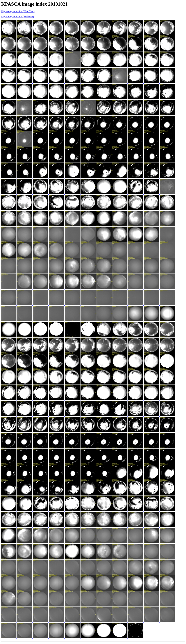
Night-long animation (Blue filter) (18, 11)
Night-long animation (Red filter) (18, 17)
